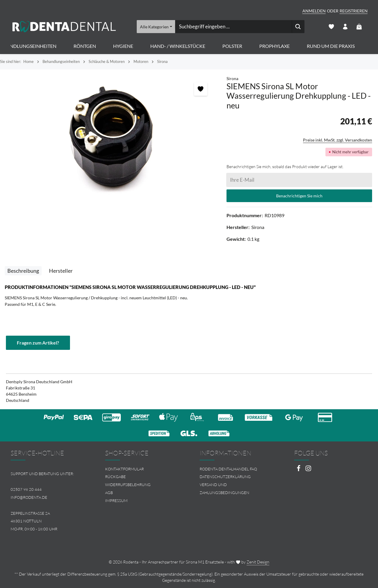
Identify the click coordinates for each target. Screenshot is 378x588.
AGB (109, 493)
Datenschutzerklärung (225, 477)
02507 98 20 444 (26, 489)
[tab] (23, 271)
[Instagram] (308, 470)
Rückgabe (115, 477)
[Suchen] (298, 27)
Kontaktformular (124, 469)
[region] (110, 139)
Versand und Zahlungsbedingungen (224, 489)
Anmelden (314, 11)
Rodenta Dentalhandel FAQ (228, 469)
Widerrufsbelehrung (128, 485)
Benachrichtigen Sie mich (299, 196)
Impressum (116, 501)
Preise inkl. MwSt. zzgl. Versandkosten (338, 140)
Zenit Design (258, 562)
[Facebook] (299, 470)
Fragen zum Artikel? (38, 343)
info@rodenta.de (29, 497)
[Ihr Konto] (345, 27)
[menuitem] (142, 469)
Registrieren (354, 11)
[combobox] (233, 27)
